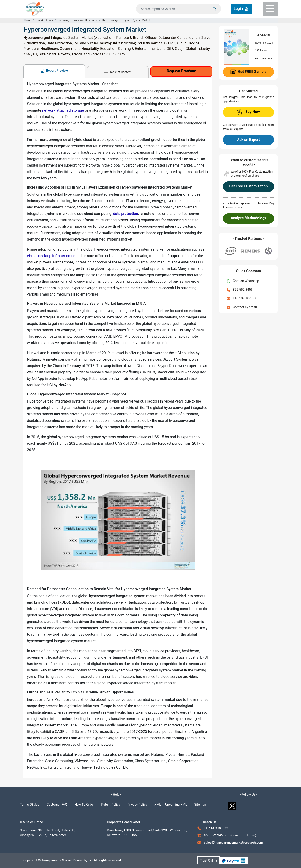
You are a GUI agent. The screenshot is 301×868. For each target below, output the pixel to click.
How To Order (84, 805)
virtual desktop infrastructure (51, 256)
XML (158, 805)
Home (28, 20)
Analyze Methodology (248, 218)
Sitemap (200, 805)
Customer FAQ (57, 805)
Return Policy (111, 805)
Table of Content (118, 72)
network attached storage (63, 110)
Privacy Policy (137, 805)
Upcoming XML (176, 805)
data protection (126, 214)
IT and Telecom (44, 20)
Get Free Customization (248, 186)
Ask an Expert (248, 140)
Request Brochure (181, 71)
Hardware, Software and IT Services (77, 20)
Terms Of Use (30, 805)
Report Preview (54, 71)
